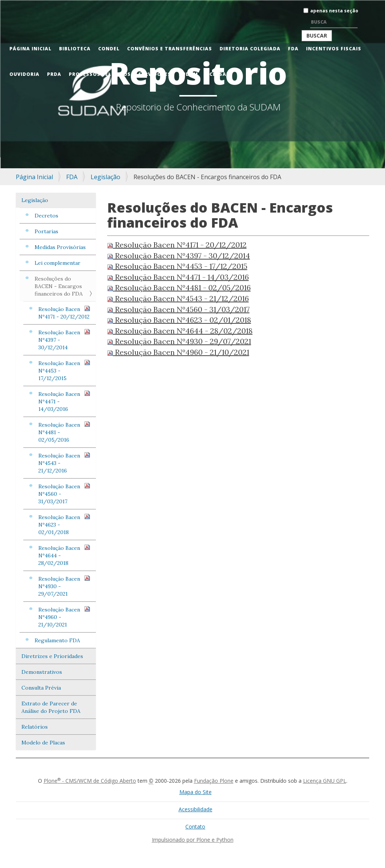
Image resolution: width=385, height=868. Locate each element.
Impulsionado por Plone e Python (193, 840)
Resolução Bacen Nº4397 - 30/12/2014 (64, 340)
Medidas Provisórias (60, 247)
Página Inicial (30, 49)
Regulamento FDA (57, 640)
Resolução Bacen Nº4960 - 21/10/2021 (64, 617)
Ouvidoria (24, 74)
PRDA (54, 74)
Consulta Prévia (41, 688)
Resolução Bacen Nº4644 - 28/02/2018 (64, 555)
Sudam (188, 74)
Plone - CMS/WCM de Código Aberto (90, 781)
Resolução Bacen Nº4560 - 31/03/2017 (64, 494)
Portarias (46, 231)
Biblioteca (75, 49)
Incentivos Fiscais (334, 49)
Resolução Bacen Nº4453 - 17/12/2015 (64, 371)
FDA (293, 49)
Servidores (155, 74)
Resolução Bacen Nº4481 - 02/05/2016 (64, 432)
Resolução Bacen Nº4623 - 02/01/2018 (64, 525)
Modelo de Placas (43, 743)
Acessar (218, 74)
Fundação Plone (214, 781)
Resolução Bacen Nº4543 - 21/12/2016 (64, 463)
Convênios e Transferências (170, 49)
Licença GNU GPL (325, 781)
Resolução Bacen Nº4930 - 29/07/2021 (64, 586)
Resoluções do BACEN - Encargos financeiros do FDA (59, 286)
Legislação (105, 177)
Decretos (46, 216)
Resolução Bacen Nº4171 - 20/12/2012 (64, 313)
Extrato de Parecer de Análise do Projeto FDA (51, 707)
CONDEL (109, 49)
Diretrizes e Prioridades (52, 656)
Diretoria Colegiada (250, 49)
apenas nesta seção (334, 11)
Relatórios (35, 727)
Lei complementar (58, 263)
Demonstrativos (42, 672)
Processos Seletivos (100, 74)
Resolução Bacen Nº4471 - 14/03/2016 (64, 401)
